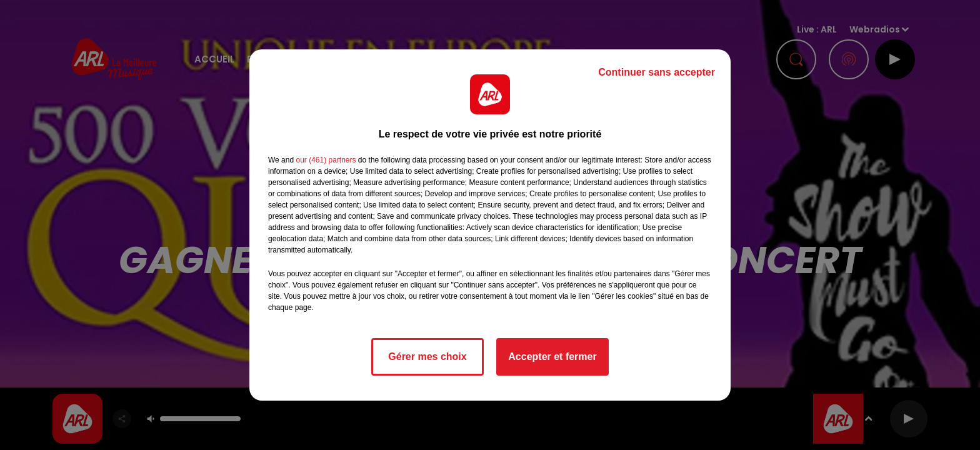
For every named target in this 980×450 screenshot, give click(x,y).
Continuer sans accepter (657, 72)
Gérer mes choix (427, 357)
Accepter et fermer (552, 357)
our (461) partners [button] (326, 160)
